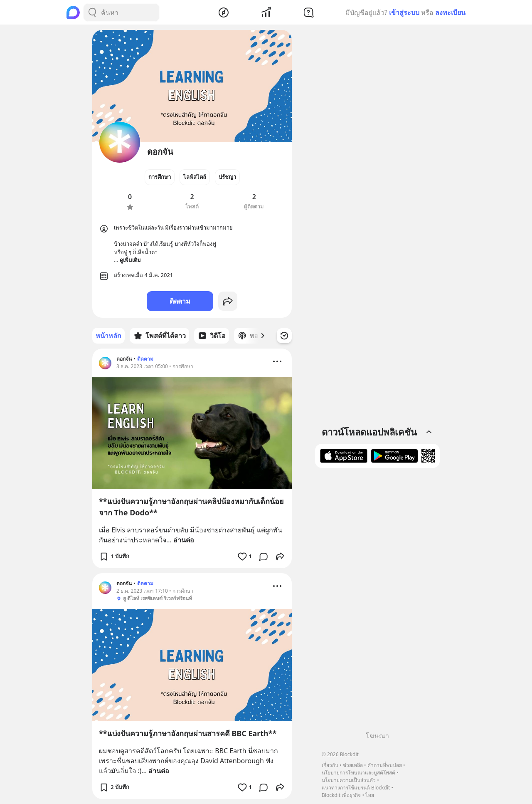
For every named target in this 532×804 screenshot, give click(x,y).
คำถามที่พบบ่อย (385, 765)
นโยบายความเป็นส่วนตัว (349, 780)
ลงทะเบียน (450, 12)
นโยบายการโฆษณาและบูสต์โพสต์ (358, 773)
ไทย (370, 795)
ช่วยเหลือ (353, 765)
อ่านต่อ (184, 540)
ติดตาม (180, 301)
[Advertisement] (377, 603)
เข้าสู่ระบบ (404, 12)
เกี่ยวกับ (330, 765)
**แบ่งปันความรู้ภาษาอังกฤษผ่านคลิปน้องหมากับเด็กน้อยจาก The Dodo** (191, 507)
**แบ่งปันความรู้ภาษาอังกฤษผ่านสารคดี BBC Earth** (188, 733)
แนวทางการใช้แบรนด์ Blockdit (356, 788)
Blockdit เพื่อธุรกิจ (341, 795)
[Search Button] (92, 12)
